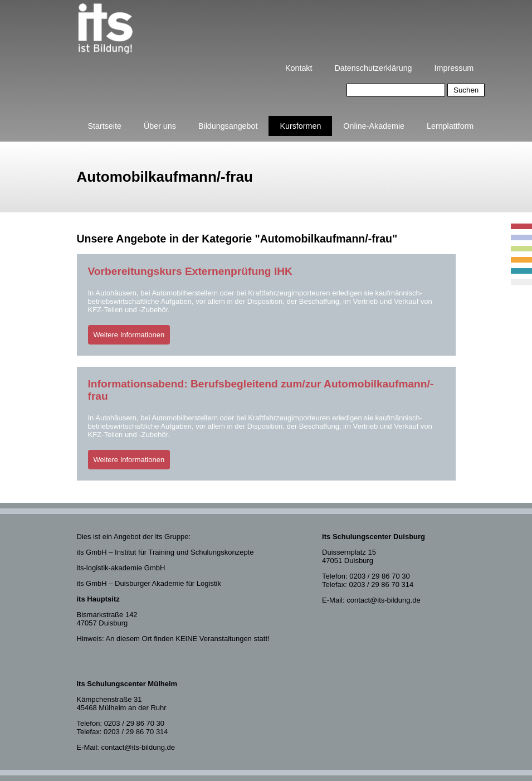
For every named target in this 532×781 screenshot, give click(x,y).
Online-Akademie (374, 126)
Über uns (160, 126)
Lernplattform (450, 126)
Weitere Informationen (129, 335)
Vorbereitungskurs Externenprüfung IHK (190, 271)
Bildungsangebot (228, 126)
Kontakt (299, 68)
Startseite (105, 126)
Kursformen (300, 126)
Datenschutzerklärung (373, 68)
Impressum (454, 68)
